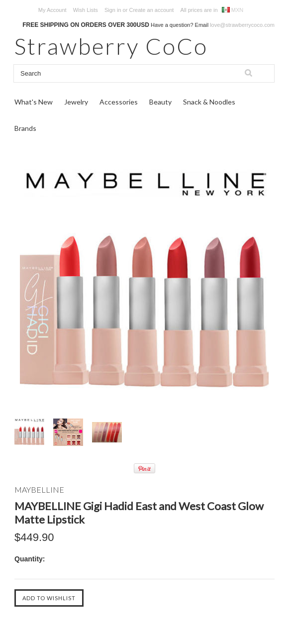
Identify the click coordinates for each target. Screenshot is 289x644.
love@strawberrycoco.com (242, 25)
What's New (34, 102)
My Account (52, 10)
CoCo (111, 46)
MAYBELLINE (39, 489)
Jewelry (76, 102)
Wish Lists (86, 10)
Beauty (160, 102)
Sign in (113, 10)
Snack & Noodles (209, 102)
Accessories (119, 102)
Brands (25, 128)
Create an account (151, 10)
